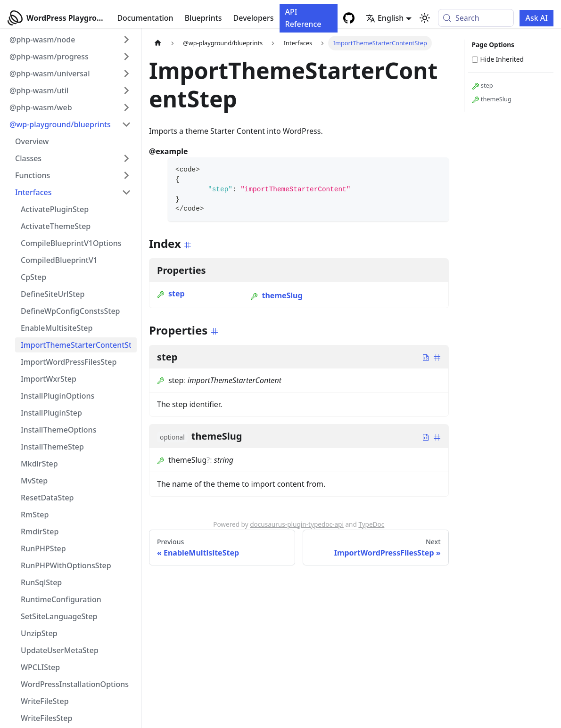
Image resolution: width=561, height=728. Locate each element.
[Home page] (158, 43)
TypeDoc (371, 524)
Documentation (145, 18)
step (171, 294)
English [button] (385, 18)
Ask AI (536, 18)
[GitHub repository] (349, 18)
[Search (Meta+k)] (476, 18)
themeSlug (276, 295)
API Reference (303, 18)
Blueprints (203, 18)
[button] (70, 40)
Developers (254, 18)
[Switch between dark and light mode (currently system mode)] (425, 18)
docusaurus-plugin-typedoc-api (297, 524)
